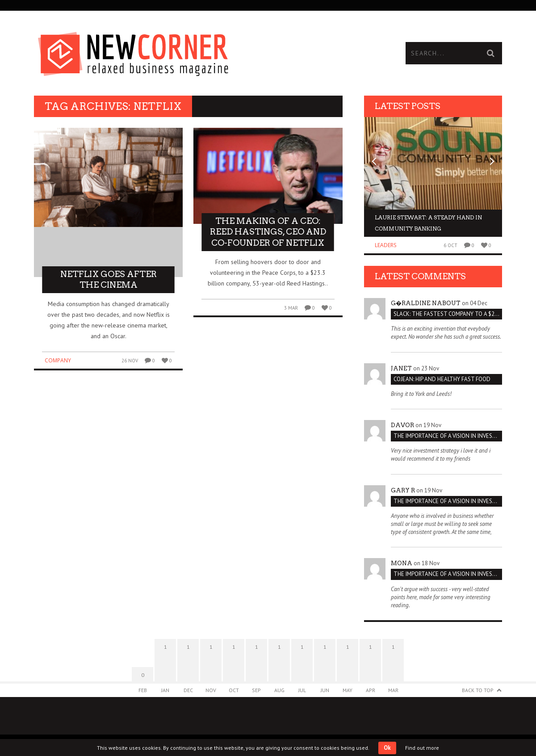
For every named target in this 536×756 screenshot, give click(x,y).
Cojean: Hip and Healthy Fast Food (442, 379)
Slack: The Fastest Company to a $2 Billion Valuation (448, 314)
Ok (387, 748)
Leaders (386, 245)
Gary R (403, 490)
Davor (402, 425)
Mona (402, 563)
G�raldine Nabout (426, 303)
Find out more (422, 748)
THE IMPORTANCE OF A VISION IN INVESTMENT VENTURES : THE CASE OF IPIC (448, 436)
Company (58, 360)
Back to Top (478, 690)
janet (401, 368)
